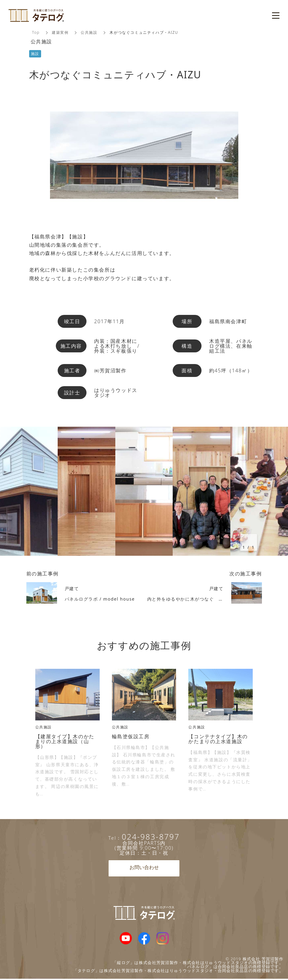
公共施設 (89, 32)
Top (36, 32)
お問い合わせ (144, 868)
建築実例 (60, 32)
